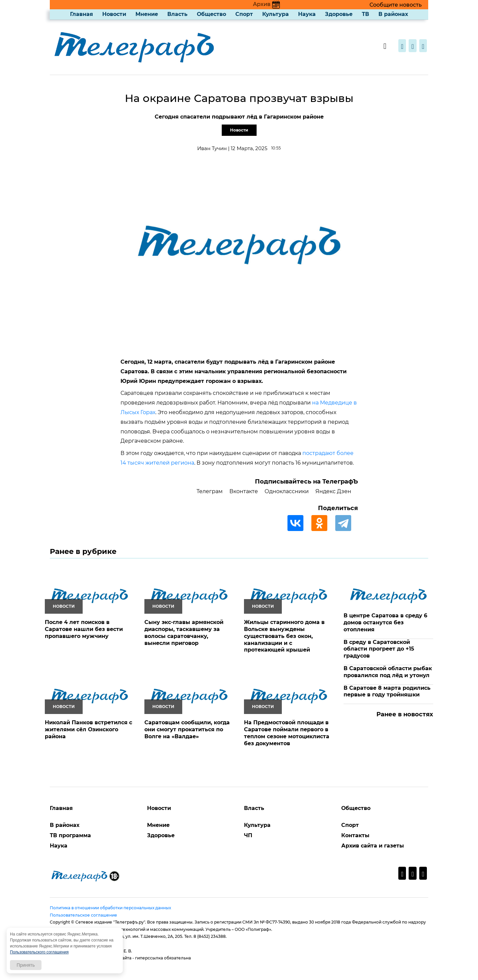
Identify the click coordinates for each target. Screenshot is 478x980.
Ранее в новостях (405, 714)
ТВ (365, 14)
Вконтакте (244, 491)
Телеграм (210, 491)
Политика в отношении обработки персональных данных (110, 908)
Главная (81, 14)
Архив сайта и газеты (373, 846)
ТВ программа (70, 835)
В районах (393, 14)
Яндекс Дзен (333, 491)
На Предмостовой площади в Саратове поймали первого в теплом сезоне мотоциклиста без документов (287, 733)
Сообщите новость (396, 5)
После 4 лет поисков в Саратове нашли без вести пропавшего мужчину (84, 629)
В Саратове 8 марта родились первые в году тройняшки (387, 691)
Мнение (147, 14)
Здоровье (339, 14)
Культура (276, 14)
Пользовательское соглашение (83, 915)
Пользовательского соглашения (39, 952)
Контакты (355, 835)
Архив (266, 4)
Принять (26, 965)
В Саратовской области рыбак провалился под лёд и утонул (388, 672)
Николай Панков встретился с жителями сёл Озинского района (88, 729)
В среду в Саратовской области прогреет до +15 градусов (379, 649)
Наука (307, 14)
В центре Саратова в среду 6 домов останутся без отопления (385, 623)
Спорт (244, 14)
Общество (211, 14)
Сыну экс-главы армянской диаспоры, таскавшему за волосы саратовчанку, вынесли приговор (184, 632)
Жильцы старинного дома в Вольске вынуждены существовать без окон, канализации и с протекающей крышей (284, 636)
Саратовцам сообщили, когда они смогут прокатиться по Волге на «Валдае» (187, 729)
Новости (114, 14)
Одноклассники (287, 491)
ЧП (248, 835)
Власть (177, 14)
